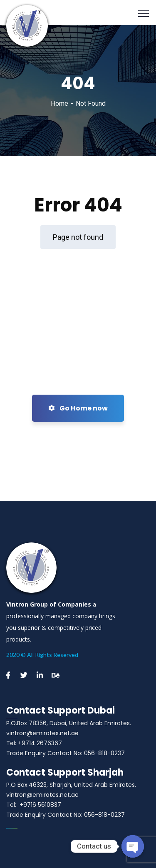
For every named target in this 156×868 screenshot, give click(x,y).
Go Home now (78, 408)
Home (59, 103)
